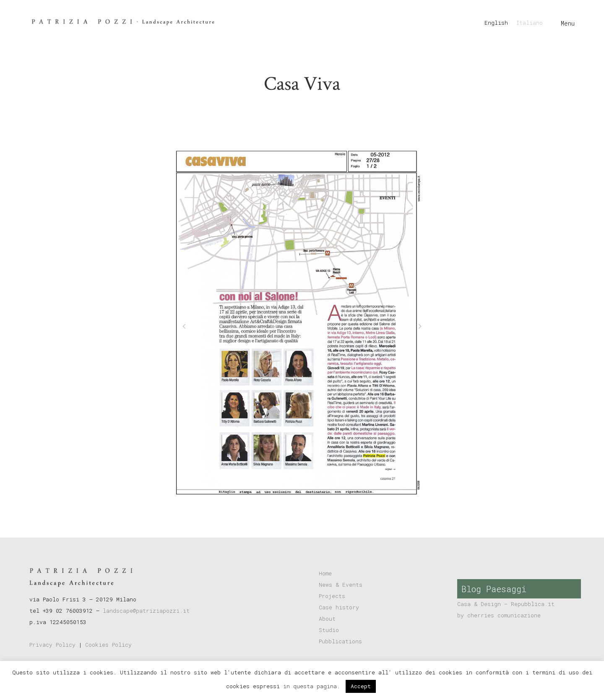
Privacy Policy (52, 645)
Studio (329, 630)
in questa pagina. (313, 686)
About (327, 619)
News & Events (341, 585)
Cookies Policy (108, 645)
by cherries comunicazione (499, 615)
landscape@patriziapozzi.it (146, 611)
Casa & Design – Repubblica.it (506, 604)
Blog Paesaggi (494, 589)
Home (325, 573)
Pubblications (340, 641)
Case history (339, 607)
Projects (332, 596)
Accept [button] (361, 686)
